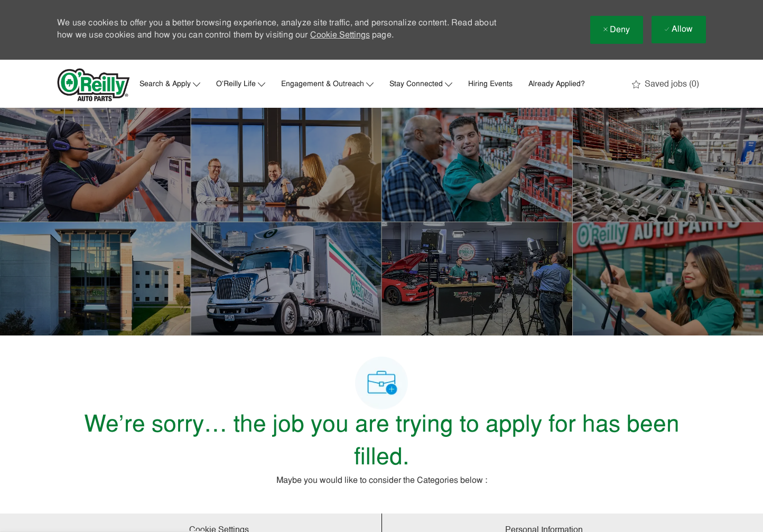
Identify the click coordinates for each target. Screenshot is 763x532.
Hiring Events (490, 85)
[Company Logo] (94, 85)
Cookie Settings (340, 35)
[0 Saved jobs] (666, 85)
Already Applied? (557, 85)
